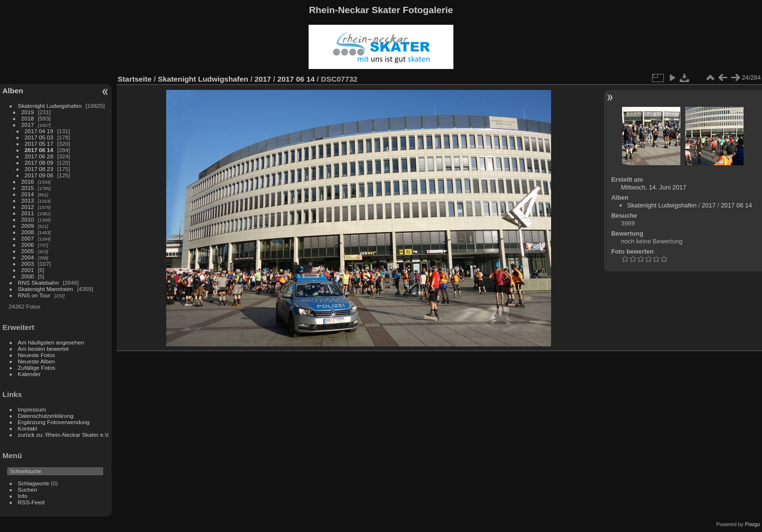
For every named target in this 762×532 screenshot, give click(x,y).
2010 (28, 219)
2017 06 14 (39, 150)
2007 (28, 238)
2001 (28, 270)
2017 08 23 (39, 169)
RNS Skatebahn (38, 283)
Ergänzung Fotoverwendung (54, 422)
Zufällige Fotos (37, 368)
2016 (28, 181)
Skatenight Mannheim (46, 289)
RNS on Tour (34, 295)
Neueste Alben (37, 361)
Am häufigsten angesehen (51, 342)
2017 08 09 (39, 163)
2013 (28, 200)
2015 (28, 188)
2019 (28, 112)
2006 (28, 245)
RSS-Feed (31, 502)
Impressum (32, 409)
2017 (28, 125)
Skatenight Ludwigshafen (50, 106)
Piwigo (753, 524)
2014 (28, 194)
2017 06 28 (39, 156)
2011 (28, 213)
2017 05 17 (39, 144)
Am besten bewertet (43, 349)
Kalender (29, 374)
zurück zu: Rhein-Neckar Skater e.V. (64, 435)
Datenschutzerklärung (46, 416)
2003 (28, 264)
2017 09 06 (39, 175)
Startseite (135, 79)
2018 (28, 118)
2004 (28, 257)
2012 (28, 207)
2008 (28, 232)
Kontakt (28, 428)
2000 (28, 276)
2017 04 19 (39, 131)
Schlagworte (34, 483)
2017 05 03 (39, 137)
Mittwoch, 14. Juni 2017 (654, 187)
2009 (28, 226)
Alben (13, 91)
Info (23, 496)
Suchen (28, 489)
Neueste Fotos (37, 355)
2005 (28, 251)
